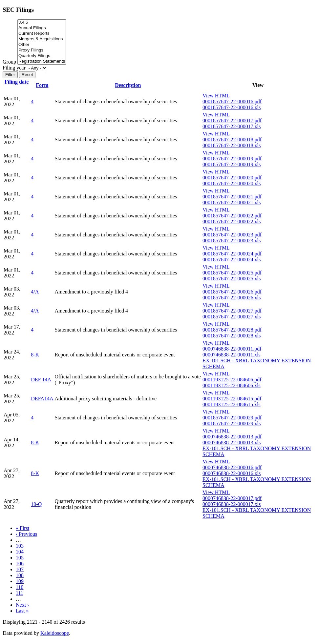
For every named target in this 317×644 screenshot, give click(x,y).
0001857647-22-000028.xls (232, 336)
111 (20, 593)
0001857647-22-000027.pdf (232, 311)
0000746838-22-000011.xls (232, 355)
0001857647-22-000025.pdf (232, 273)
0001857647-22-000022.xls (232, 221)
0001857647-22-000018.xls (232, 145)
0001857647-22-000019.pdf (232, 159)
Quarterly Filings (42, 56)
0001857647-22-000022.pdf (232, 216)
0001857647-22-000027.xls (232, 317)
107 (20, 569)
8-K (35, 355)
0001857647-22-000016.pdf (232, 101)
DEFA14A (42, 399)
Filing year (14, 68)
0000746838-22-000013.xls (232, 443)
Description (128, 85)
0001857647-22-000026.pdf (232, 292)
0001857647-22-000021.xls (232, 202)
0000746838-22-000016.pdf (232, 467)
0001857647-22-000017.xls (232, 126)
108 (20, 575)
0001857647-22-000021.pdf (232, 197)
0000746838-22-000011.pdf (232, 349)
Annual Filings (42, 28)
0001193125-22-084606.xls (232, 385)
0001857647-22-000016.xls (232, 107)
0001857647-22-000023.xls (232, 241)
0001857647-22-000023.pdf (232, 235)
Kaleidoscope (55, 633)
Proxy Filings (42, 50)
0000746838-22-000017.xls (232, 504)
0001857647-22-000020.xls (232, 183)
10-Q (36, 504)
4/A (35, 292)
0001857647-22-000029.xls (232, 423)
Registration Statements (42, 61)
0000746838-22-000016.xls (232, 473)
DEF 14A (41, 380)
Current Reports (42, 34)
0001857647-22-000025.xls (232, 279)
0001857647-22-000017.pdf (232, 121)
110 (20, 587)
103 (20, 546)
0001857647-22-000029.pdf (232, 418)
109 (20, 581)
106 (20, 563)
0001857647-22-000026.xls (232, 298)
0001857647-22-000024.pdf (232, 254)
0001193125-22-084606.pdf (232, 380)
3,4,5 (42, 22)
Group (9, 62)
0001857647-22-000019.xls (232, 164)
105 (20, 558)
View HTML (216, 96)
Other (42, 45)
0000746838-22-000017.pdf (232, 498)
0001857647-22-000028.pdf (232, 330)
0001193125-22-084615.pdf (232, 399)
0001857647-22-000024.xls (232, 260)
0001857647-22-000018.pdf (232, 140)
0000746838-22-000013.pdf (232, 437)
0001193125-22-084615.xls (232, 404)
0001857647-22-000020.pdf (232, 178)
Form (42, 85)
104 (20, 552)
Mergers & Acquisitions (42, 39)
